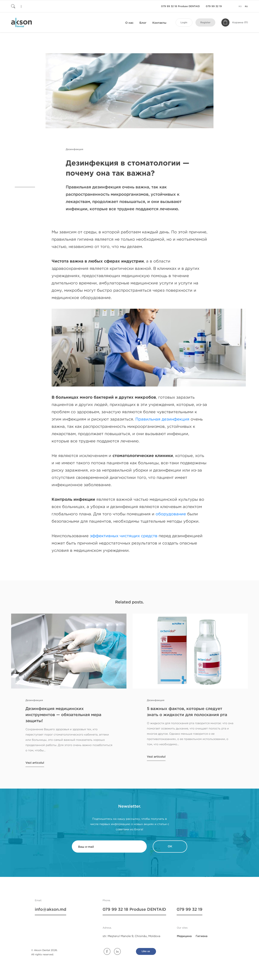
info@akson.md (50, 910)
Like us (146, 951)
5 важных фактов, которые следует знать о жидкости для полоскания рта (187, 712)
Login (184, 23)
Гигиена (202, 936)
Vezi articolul (35, 763)
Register (205, 23)
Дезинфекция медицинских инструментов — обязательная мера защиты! (63, 715)
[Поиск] (35, 6)
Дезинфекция (74, 149)
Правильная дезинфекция (162, 419)
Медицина (184, 936)
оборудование (171, 514)
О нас (129, 23)
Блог (143, 23)
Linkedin (117, 951)
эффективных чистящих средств (124, 536)
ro (240, 6)
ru (246, 6)
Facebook (107, 951)
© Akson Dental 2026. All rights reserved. (44, 952)
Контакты (159, 23)
